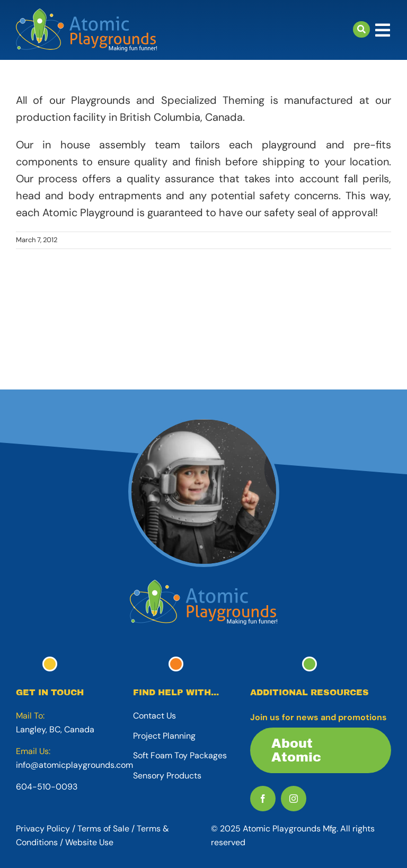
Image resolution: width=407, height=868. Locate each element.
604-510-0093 (47, 787)
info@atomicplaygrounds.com (74, 765)
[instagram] (294, 799)
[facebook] (263, 799)
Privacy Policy (43, 829)
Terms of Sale (103, 829)
